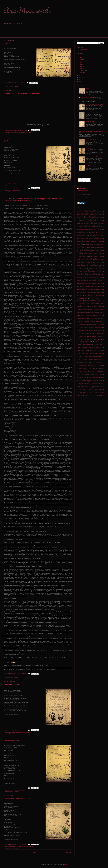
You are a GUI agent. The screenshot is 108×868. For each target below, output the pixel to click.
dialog (80, 257)
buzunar (79, 231)
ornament (97, 327)
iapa (80, 282)
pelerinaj (98, 333)
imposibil (88, 283)
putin (83, 350)
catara (87, 236)
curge (85, 249)
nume (80, 324)
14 (80, 210)
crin (98, 246)
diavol (84, 257)
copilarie (86, 245)
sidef (102, 365)
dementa (92, 252)
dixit (78, 258)
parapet (84, 332)
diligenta (91, 257)
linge (83, 297)
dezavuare (93, 255)
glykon (103, 274)
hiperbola (95, 281)
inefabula (97, 286)
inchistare (101, 285)
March (82, 69)
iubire (78, 292)
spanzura (31, 847)
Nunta (83, 324)
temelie (101, 380)
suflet (78, 377)
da (102, 249)
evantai (101, 264)
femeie (91, 267)
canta (78, 234)
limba (102, 295)
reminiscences (80, 355)
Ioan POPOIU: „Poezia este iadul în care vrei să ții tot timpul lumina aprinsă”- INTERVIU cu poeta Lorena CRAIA (91, 131)
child (87, 239)
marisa (82, 305)
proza (92, 349)
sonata (99, 370)
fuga (102, 270)
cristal (101, 246)
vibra (89, 391)
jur (98, 292)
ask (93, 222)
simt (100, 367)
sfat (87, 365)
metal (97, 308)
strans (91, 376)
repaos (86, 355)
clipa (94, 240)
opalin (99, 326)
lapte (86, 294)
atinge (95, 224)
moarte (101, 311)
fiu (89, 268)
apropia (94, 221)
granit (94, 276)
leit (82, 295)
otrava (102, 327)
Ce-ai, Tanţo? (89, 148)
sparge (80, 373)
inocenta (96, 288)
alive (102, 216)
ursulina (95, 388)
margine (101, 304)
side (98, 365)
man (103, 302)
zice (103, 395)
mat (87, 306)
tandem (94, 379)
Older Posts (69, 852)
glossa (12, 132)
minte (80, 311)
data (81, 251)
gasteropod (93, 272)
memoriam (88, 308)
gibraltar (101, 273)
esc (86, 264)
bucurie (88, 230)
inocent (91, 288)
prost (102, 347)
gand (81, 272)
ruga (94, 358)
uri (87, 388)
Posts (80, 179)
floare (96, 268)
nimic (93, 320)
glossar (16, 132)
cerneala (98, 237)
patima (103, 332)
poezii (21, 85)
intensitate (90, 289)
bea (88, 227)
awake (80, 225)
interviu (13, 676)
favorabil (83, 267)
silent (83, 367)
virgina (84, 392)
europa (93, 264)
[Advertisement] (83, 427)
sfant (83, 365)
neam (88, 317)
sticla (97, 374)
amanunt (96, 218)
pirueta (84, 338)
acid (86, 213)
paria (87, 332)
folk (103, 268)
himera (90, 281)
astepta (101, 222)
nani (94, 315)
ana (89, 219)
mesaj (93, 308)
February (82, 71)
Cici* (6, 141)
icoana (87, 282)
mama (99, 302)
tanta (102, 379)
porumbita (101, 343)
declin (97, 251)
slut (91, 368)
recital (27, 132)
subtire (101, 376)
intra (82, 291)
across (90, 213)
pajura (86, 329)
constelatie (90, 243)
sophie (85, 371)
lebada (101, 294)
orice (88, 327)
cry (86, 248)
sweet (93, 377)
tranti (98, 383)
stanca (96, 373)
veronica (101, 389)
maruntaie (79, 306)
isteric (95, 291)
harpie (94, 279)
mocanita (79, 313)
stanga (79, 374)
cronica (79, 248)
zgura (97, 395)
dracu (101, 258)
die (87, 257)
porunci (79, 344)
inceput (87, 285)
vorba (101, 392)
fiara (103, 267)
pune (101, 349)
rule (79, 359)
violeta (80, 392)
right (82, 356)
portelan (24, 732)
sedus (98, 364)
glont (78, 274)
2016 (80, 79)
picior (80, 338)
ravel (80, 353)
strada (78, 376)
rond (103, 356)
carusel (10, 85)
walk (89, 394)
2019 (80, 56)
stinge (101, 374)
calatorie (93, 231)
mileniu (24, 132)
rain (98, 350)
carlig (101, 234)
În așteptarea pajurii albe (92, 157)
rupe (82, 359)
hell (102, 279)
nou (92, 323)
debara (88, 251)
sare (91, 361)
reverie (95, 355)
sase (102, 361)
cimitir (97, 239)
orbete (103, 326)
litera (101, 297)
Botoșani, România (13, 134)
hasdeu (98, 279)
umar (78, 386)
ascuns (89, 222)
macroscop (87, 302)
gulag (89, 277)
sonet (27, 732)
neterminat (94, 318)
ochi (102, 324)
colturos (87, 242)
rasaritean (93, 352)
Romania (99, 356)
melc (83, 308)
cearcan (80, 237)
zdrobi (90, 395)
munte (98, 314)
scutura (84, 364)
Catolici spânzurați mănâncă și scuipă (19, 799)
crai (79, 246)
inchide (96, 285)
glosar (86, 274)
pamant (103, 329)
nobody (92, 321)
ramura (80, 352)
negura (96, 317)
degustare (83, 252)
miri (97, 311)
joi (96, 292)
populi (82, 343)
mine (103, 309)
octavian (79, 326)
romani (94, 356)
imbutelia (79, 283)
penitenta (80, 335)
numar (103, 323)
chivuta (91, 239)
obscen (98, 324)
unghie (97, 386)
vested (86, 391)
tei (97, 380)
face (87, 266)
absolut (90, 212)
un (89, 386)
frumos (94, 270)
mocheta (84, 313)
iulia (85, 292)
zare (78, 395)
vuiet (86, 394)
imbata (96, 282)
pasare (99, 332)
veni (93, 389)
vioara (103, 391)
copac (78, 245)
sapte (84, 361)
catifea (91, 236)
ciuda (90, 240)
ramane (102, 350)
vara (99, 388)
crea (91, 246)
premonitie (96, 344)
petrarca (94, 336)
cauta (99, 236)
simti (103, 367)
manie (88, 304)
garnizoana (86, 272)
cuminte (102, 248)
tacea (97, 377)
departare (80, 254)
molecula (92, 313)
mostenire (85, 314)
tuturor (91, 385)
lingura (87, 297)
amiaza (101, 218)
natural (101, 315)
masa (84, 306)
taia (87, 379)
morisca (80, 314)
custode (89, 249)
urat (103, 386)
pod (96, 339)
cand (102, 233)
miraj (94, 311)
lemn (85, 295)
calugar (88, 233)
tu (88, 385)
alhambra (97, 216)
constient (96, 243)
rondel (80, 358)
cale (97, 231)
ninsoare (97, 320)
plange (97, 338)
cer (89, 237)
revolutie (101, 355)
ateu (91, 224)
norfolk (84, 323)
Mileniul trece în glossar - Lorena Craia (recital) (23, 93)
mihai (92, 309)
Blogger (66, 865)
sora (89, 371)
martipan (92, 305)
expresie (79, 266)
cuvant (94, 249)
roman (90, 356)
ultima (102, 385)
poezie (17, 85)
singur (80, 368)
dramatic (79, 260)
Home (35, 852)
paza (94, 333)
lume (92, 300)
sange (80, 361)
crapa (87, 246)
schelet (89, 362)
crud (83, 248)
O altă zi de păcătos (91, 121)
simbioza (91, 367)
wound (92, 394)
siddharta (94, 365)
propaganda (96, 347)
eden (102, 261)
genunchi (83, 273)
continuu (101, 243)
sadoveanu (96, 359)
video (33, 132)
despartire (84, 255)
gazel (101, 271)
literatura (14, 85)
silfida (86, 367)
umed (86, 386)
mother (90, 314)
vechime (84, 389)
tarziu (85, 380)
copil (82, 244)
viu (95, 392)
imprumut (93, 283)
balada (10, 790)
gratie (98, 276)
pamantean (81, 330)
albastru (87, 216)
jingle (89, 292)
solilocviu (84, 370)
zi (100, 395)
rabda (91, 350)
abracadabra (80, 212)
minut (87, 311)
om (86, 326)
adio (78, 215)
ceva (102, 237)
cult (99, 248)
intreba (86, 291)
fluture (100, 268)
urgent (84, 388)
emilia (13, 790)
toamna (102, 382)
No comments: (24, 130)
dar (78, 251)
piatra (103, 336)
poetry (80, 341)
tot (79, 383)
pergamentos (90, 335)
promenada (84, 347)
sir (88, 368)
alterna (79, 218)
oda (83, 326)
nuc (95, 323)
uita (95, 385)
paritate (91, 332)
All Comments (82, 181)
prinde (93, 346)
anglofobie (93, 219)
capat (87, 234)
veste (82, 391)
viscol (91, 392)
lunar (103, 300)
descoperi (101, 254)
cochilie (79, 242)
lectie (78, 295)
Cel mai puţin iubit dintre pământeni (94, 104)
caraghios (96, 234)
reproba (91, 355)
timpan (90, 382)
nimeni (88, 320)
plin (78, 339)
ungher (92, 386)
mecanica (95, 306)
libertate (97, 295)
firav (83, 268)
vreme (82, 394)
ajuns (80, 216)
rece (83, 353)
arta (81, 222)
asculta (85, 222)
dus (84, 261)
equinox (79, 264)
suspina (89, 377)
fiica (79, 268)
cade (83, 231)
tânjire (98, 379)
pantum (92, 330)
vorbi (78, 394)
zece (93, 395)
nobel (83, 321)
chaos (78, 239)
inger (83, 288)
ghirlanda (96, 273)
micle (85, 309)
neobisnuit (84, 318)
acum (93, 213)
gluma (98, 274)
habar (98, 277)
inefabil (92, 286)
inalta (78, 285)
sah (103, 359)
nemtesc (101, 317)
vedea (89, 389)
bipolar (99, 227)
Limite (87, 89)
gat (97, 272)
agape (9, 676)
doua (98, 258)
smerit (94, 368)
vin (96, 391)
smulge (103, 368)
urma (90, 388)
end (98, 263)
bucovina (79, 230)
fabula (84, 266)
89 (96, 210)
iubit (82, 292)
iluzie (92, 282)
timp (86, 382)
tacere (102, 377)
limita (78, 297)
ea (87, 261)
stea (87, 374)
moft (88, 313)
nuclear (98, 323)
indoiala (83, 286)
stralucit (86, 376)
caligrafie (79, 233)
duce (91, 260)
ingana (79, 288)
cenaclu (85, 237)
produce (79, 347)
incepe (82, 285)
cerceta (93, 237)
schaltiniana (84, 362)
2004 (80, 82)
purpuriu (79, 350)
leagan (97, 294)
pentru (85, 335)
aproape (89, 221)
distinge (101, 257)
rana (84, 352)
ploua (85, 339)
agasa (100, 215)
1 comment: (23, 83)
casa (83, 236)
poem (99, 339)
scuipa (27, 847)
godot (80, 276)
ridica (78, 356)
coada (101, 240)
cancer (98, 233)
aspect (96, 222)
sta (88, 373)
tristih (85, 385)
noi (102, 321)
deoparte (102, 252)
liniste (92, 297)
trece (30, 132)
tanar (90, 379)
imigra (84, 283)
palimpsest (94, 329)
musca (83, 315)
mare (97, 303)
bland (89, 228)
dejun (88, 252)
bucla (102, 228)
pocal (92, 339)
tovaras (88, 383)
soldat (80, 370)
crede (94, 246)
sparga (103, 371)
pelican (103, 333)
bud (91, 230)
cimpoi (101, 239)
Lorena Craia (84, 50)
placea (88, 338)
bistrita (103, 227)
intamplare (79, 289)
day (84, 251)
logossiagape (21, 676)
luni (79, 302)
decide (93, 251)
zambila (97, 394)
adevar (101, 213)
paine (82, 329)
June (81, 62)
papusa (101, 330)
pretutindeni (102, 344)
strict (94, 376)
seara (88, 364)
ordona (80, 327)
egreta (83, 263)
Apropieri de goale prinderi (92, 113)
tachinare (79, 379)
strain (82, 376)
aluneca (86, 218)
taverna (89, 380)
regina (97, 353)
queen (87, 350)
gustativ (93, 277)
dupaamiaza (102, 260)
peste (85, 336)
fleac (92, 268)
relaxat (101, 353)
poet (103, 339)
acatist (82, 213)
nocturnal (97, 321)
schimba (94, 362)
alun (82, 218)
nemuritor (79, 318)
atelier (88, 224)
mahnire (92, 302)
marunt (101, 305)
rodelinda (86, 356)
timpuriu (95, 382)
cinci (81, 240)
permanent (96, 335)
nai (91, 315)
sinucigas (84, 368)
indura (87, 286)
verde (96, 389)
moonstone (102, 313)
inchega (91, 285)
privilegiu (101, 346)
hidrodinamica (85, 281)
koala (102, 292)
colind (83, 242)
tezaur (78, 382)
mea (91, 306)
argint (102, 221)
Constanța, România (13, 86)
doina (90, 258)
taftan (83, 379)
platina (101, 338)
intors (78, 291)
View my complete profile (83, 191)
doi (86, 258)
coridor (10, 732)
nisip (102, 320)
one (92, 326)
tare (81, 380)
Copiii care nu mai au (91, 140)
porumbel (96, 343)
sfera (90, 365)
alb (83, 216)
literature (93, 299)
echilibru (91, 261)
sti (94, 374)
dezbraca (98, 255)
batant (85, 227)
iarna (83, 282)
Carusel (7, 44)
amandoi (91, 218)
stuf (98, 376)
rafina (95, 350)
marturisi (97, 305)
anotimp (98, 219)
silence (79, 367)
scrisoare (102, 362)
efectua (79, 263)
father (78, 267)
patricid (80, 333)
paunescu (90, 333)
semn (80, 365)
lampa (83, 294)
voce (98, 392)
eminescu (93, 262)
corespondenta (93, 245)
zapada (101, 394)
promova (90, 347)
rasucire (98, 352)
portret (91, 343)
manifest (92, 304)
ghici (91, 273)
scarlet (78, 362)
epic (102, 263)
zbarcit (82, 395)
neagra (84, 317)
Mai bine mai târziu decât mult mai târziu (90, 97)
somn (89, 370)
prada (88, 344)
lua (84, 300)
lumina (96, 300)
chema (83, 239)
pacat (78, 329)
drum (87, 259)
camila (93, 233)
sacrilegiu (90, 359)
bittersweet (84, 228)
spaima (93, 371)
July (81, 58)
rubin (91, 358)
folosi (80, 270)
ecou (98, 261)
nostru (88, 323)
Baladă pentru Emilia (12, 741)
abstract (95, 212)
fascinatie (101, 266)
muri (102, 314)
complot (96, 242)
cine (84, 240)
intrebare (90, 291)
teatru (94, 380)
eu (89, 264)
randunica (88, 352)
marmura (87, 305)
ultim (98, 385)
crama (83, 246)
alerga (92, 216)
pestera (89, 336)
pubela (97, 349)
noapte (79, 321)
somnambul (94, 370)
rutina (86, 359)
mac (82, 302)
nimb (84, 320)
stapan (83, 374)
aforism (92, 215)
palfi (89, 329)
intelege (84, 289)
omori (89, 326)
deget (78, 252)
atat (84, 224)
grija (82, 277)
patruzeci (85, 333)
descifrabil (95, 254)
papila (96, 330)
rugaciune (99, 358)
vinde (99, 391)
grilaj (85, 277)
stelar (91, 374)
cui (92, 248)
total (82, 383)
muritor (79, 315)
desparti (79, 255)
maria (78, 305)
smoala (98, 368)
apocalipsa (84, 221)
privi (97, 346)
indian (78, 286)
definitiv (101, 251)
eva (97, 264)
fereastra (96, 267)
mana (80, 304)
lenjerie (89, 295)
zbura (86, 395)
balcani (88, 225)
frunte (98, 270)
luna (99, 300)
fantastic (92, 266)
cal (89, 231)
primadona (88, 346)
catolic (10, 847)
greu (102, 276)
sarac (87, 361)
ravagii (103, 352)
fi (100, 267)
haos (78, 279)
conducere (84, 243)
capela (91, 234)
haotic (82, 279)
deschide (90, 254)
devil (88, 255)
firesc (86, 268)
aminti (78, 219)
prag (91, 344)
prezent (80, 346)
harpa (90, 279)
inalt (102, 283)
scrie (98, 362)
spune (84, 373)
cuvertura (98, 249)
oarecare (88, 324)
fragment (84, 270)
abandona (101, 210)
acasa (78, 213)
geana (78, 273)
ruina (103, 358)
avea (103, 224)
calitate (84, 233)
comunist (101, 242)
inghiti (87, 288)
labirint (78, 294)
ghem (88, 273)
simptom (96, 367)
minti (83, 311)
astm (78, 224)
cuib (96, 248)
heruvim (79, 281)
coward (103, 245)
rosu (84, 358)
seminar (102, 364)
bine (95, 227)
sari (94, 361)
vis (88, 392)
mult (94, 314)
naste (97, 315)
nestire (89, 318)
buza (102, 230)
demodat (97, 252)
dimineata (96, 257)
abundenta (100, 212)
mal (96, 302)
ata (81, 224)
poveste (83, 344)
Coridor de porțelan (12, 684)
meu (78, 309)
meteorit (101, 308)
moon (97, 313)
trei (82, 385)
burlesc (98, 230)
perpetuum (102, 335)
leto (93, 295)
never (103, 318)
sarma (98, 361)
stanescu (101, 373)
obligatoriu (93, 324)
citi (87, 240)
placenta (92, 338)
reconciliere (92, 353)
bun (94, 230)
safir (100, 359)
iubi (102, 291)
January (82, 73)
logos (16, 676)
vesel (78, 391)
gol (83, 276)
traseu (102, 383)
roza (87, 358)
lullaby (88, 300)
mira (90, 311)
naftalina (87, 315)
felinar (87, 267)
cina (78, 240)
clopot (98, 240)
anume (103, 219)
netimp (99, 318)
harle (86, 279)
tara (78, 380)
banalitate (80, 227)
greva (78, 277)
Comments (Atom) (15, 855)
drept (83, 260)
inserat (101, 288)
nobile (88, 321)
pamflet (87, 330)
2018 (80, 75)
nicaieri (80, 320)
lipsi (97, 297)
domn (94, 258)
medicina (79, 308)
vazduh (103, 388)
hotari (99, 281)
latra (93, 294)
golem (87, 276)
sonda (103, 370)
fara (96, 266)
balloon (93, 225)
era (83, 264)
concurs (79, 243)
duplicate (80, 261)
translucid (93, 383)
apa (79, 221)
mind (100, 309)
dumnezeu (95, 259)
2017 (80, 77)
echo (95, 261)
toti (85, 383)
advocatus (86, 215)
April (81, 66)
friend (90, 270)
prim (84, 346)
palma (98, 329)
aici (103, 215)
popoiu (25, 676)
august (99, 224)
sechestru (93, 364)
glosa (9, 132)
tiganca (83, 382)
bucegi (97, 228)
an (86, 219)
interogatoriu (96, 289)
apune (98, 221)
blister (93, 228)
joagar (92, 292)
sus (86, 377)
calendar (101, 231)
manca (17, 847)
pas (95, 332)
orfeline (84, 327)
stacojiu (92, 373)
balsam (97, 225)
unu (100, 386)
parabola (79, 332)
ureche (80, 388)
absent (85, 212)
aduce (82, 215)
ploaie (81, 339)
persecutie (81, 336)
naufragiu (79, 317)
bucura (83, 230)
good (90, 276)
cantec (83, 234)
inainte (98, 283)
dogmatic (82, 258)
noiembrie (79, 323)
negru (92, 317)
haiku (102, 277)
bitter (80, 228)
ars (78, 222)
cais (86, 231)
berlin (92, 227)
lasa (90, 294)
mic (81, 309)
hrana (103, 281)
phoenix (99, 336)
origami (92, 327)
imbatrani (101, 282)
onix (95, 326)
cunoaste (80, 249)
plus (89, 339)
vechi (80, 389)
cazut (103, 236)
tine (98, 382)
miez (88, 309)
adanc (97, 213)
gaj (78, 272)
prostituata (79, 349)
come (92, 242)
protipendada (86, 349)
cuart (89, 248)
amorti (82, 219)
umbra (82, 386)
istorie (98, 291)
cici (9, 190)
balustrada (102, 225)
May (81, 64)
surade (82, 377)
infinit (101, 286)
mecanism (101, 306)
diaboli (103, 255)
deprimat (85, 254)
